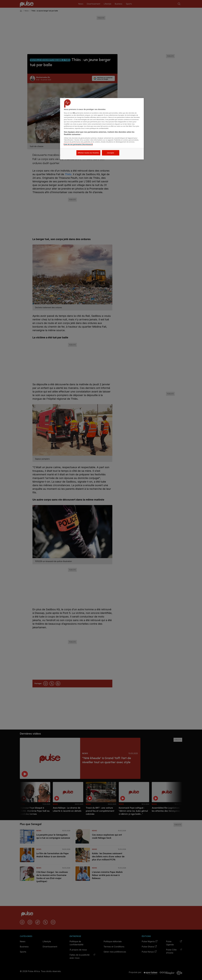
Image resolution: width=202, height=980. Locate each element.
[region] (102, 129)
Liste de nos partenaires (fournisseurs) (78, 144)
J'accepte (111, 153)
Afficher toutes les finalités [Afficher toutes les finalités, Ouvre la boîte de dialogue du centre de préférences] (88, 153)
